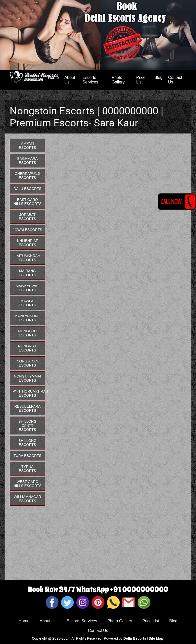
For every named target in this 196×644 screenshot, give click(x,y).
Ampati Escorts (27, 145)
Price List (141, 80)
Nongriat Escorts (27, 348)
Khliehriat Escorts (27, 243)
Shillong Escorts (27, 443)
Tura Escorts (27, 456)
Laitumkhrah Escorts (27, 258)
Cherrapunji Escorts (28, 176)
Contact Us (175, 80)
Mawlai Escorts (27, 303)
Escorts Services (90, 80)
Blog (158, 77)
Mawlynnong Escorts (28, 318)
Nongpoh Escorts (27, 333)
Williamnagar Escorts (27, 499)
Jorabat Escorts (27, 217)
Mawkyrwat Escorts (28, 288)
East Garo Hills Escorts (27, 202)
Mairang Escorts (27, 273)
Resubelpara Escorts (27, 408)
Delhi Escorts (135, 638)
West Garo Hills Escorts (27, 484)
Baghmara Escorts (27, 161)
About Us (70, 80)
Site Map (156, 638)
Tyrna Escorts (27, 469)
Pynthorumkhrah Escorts (29, 393)
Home (24, 621)
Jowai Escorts (27, 230)
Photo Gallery (118, 80)
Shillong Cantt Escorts (27, 426)
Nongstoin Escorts (27, 363)
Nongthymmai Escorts (27, 378)
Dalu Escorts (27, 189)
